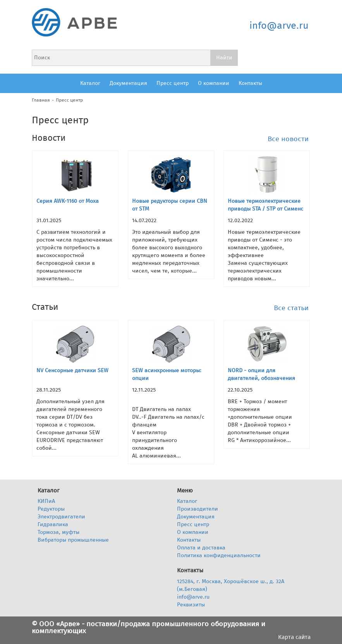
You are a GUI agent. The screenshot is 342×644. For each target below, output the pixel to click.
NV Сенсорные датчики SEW (72, 370)
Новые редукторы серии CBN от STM (170, 205)
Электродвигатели (61, 517)
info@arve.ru (279, 26)
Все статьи (291, 308)
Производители (198, 509)
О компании (214, 83)
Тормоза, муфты (58, 532)
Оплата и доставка (201, 548)
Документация (128, 83)
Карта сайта (294, 637)
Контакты (250, 83)
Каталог (90, 83)
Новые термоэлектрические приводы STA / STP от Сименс (266, 205)
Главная (41, 100)
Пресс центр (173, 83)
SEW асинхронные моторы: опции (167, 374)
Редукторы (51, 509)
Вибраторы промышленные (73, 540)
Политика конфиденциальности (219, 555)
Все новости (288, 139)
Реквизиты (191, 605)
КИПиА (46, 501)
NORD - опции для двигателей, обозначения (261, 374)
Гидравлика (53, 524)
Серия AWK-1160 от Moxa (68, 201)
